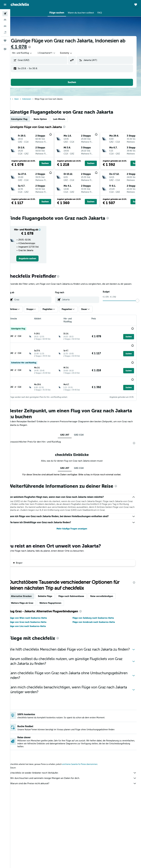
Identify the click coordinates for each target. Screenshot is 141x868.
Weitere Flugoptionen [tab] (58, 600)
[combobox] (74, 53)
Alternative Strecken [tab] (29, 593)
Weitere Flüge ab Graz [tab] (30, 600)
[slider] (137, 304)
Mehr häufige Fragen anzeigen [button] (76, 526)
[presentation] (37, 47)
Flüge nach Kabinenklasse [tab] (79, 593)
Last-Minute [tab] (66, 119)
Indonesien (34, 99)
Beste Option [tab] (48, 119)
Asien (24, 99)
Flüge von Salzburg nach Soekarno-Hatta (97, 615)
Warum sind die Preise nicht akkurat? (77, 785)
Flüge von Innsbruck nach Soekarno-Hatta (97, 619)
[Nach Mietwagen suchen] (5, 26)
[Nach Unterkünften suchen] (5, 20)
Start (16, 99)
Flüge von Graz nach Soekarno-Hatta (35, 619)
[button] (5, 5)
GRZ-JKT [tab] (68, 429)
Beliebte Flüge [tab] (52, 593)
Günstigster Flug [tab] (27, 119)
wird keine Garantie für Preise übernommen (87, 766)
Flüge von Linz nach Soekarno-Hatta (35, 623)
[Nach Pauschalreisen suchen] (5, 32)
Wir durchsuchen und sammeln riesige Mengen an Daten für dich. (77, 780)
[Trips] (5, 41)
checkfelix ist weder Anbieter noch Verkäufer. (77, 775)
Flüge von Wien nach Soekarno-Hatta (35, 615)
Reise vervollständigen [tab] (109, 593)
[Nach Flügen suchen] (5, 14)
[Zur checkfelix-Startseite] (20, 4)
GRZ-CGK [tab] (83, 429)
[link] (34, 258)
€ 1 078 (26, 47)
